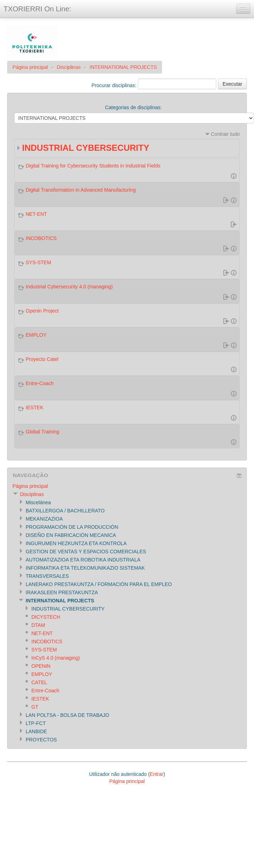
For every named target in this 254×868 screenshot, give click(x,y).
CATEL (39, 682)
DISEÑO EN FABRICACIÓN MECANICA (71, 535)
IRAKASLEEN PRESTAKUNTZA (62, 592)
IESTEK (35, 408)
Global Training (42, 432)
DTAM (38, 625)
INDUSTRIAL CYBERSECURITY (86, 148)
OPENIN (41, 666)
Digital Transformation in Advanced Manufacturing (81, 190)
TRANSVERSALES (47, 576)
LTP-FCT (36, 723)
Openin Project (42, 311)
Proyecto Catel (42, 359)
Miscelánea (38, 502)
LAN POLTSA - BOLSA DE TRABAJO (67, 715)
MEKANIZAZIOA (44, 519)
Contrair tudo (225, 134)
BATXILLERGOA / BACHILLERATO (65, 511)
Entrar (156, 774)
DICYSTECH (46, 617)
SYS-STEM (38, 262)
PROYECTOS (41, 740)
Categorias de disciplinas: (134, 107)
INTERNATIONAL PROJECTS (123, 67)
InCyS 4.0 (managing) (56, 658)
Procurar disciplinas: (115, 85)
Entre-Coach (40, 383)
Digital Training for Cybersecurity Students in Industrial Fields (93, 166)
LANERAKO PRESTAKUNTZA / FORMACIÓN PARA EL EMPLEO (99, 584)
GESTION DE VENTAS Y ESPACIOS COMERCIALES (86, 552)
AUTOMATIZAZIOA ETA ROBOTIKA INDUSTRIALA (83, 560)
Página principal (30, 67)
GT (35, 707)
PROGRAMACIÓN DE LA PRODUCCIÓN (72, 527)
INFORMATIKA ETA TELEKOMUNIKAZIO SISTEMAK (85, 568)
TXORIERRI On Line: (37, 9)
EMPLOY (36, 335)
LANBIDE (36, 731)
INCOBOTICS (41, 238)
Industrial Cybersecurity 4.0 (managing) (69, 287)
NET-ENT (36, 214)
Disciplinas (69, 67)
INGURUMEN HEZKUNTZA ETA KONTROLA (76, 543)
